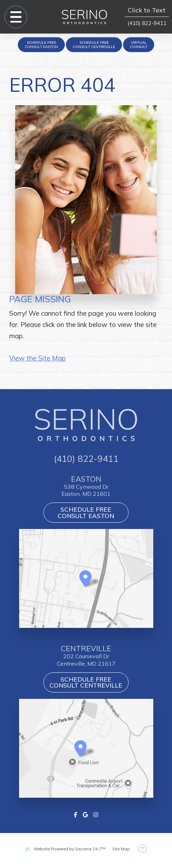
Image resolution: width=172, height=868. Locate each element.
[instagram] (96, 814)
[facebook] (76, 814)
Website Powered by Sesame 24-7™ (70, 849)
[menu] (16, 17)
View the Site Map (37, 358)
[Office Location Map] (85, 576)
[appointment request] (41, 45)
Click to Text (147, 10)
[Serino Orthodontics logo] (84, 17)
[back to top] (143, 849)
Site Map (121, 849)
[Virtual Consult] (139, 45)
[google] (85, 814)
